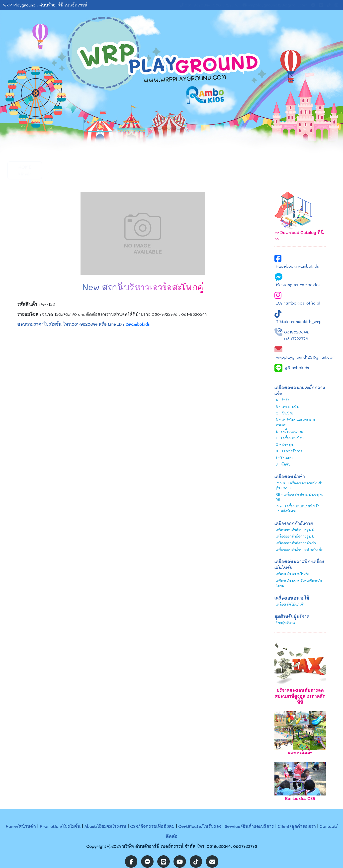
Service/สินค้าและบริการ (249, 826)
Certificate (175, 170)
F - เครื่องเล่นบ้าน (290, 438)
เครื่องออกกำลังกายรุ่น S (295, 530)
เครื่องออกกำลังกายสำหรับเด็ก (300, 549)
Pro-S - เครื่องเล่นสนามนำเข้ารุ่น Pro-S (299, 485)
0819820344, (297, 332)
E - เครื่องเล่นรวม (289, 431)
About (100, 170)
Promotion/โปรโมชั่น (60, 826)
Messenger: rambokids (298, 284)
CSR (137, 170)
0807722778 (296, 339)
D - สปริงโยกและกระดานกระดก (296, 422)
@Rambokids (297, 367)
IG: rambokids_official (298, 303)
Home (25, 170)
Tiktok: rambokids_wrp (299, 321)
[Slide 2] (176, 146)
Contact (287, 170)
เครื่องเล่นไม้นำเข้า (290, 604)
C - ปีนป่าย (284, 413)
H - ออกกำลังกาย (289, 451)
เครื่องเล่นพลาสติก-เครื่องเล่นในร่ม (299, 583)
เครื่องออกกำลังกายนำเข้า (296, 543)
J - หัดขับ (283, 464)
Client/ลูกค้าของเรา (297, 826)
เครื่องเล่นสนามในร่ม (292, 574)
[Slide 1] (167, 146)
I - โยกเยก (284, 458)
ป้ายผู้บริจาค (285, 623)
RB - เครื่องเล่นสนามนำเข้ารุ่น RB (299, 497)
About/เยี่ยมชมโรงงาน (105, 826)
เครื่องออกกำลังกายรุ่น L (295, 536)
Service (212, 170)
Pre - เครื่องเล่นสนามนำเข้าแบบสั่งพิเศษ (298, 509)
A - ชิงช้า (282, 400)
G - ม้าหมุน (285, 444)
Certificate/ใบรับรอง (200, 826)
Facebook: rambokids (298, 266)
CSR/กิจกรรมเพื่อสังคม (152, 826)
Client (249, 170)
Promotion (62, 170)
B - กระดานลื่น (287, 407)
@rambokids (137, 324)
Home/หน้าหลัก (21, 826)
